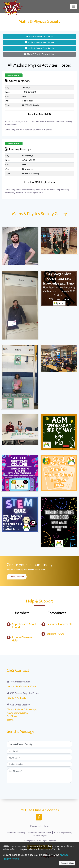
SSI (40, 836)
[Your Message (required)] (39, 776)
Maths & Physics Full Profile (39, 36)
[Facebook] (39, 818)
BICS (63, 833)
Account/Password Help (23, 639)
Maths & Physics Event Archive (40, 48)
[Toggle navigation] (73, 6)
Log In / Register (17, 577)
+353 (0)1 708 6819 (16, 698)
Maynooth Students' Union (40, 833)
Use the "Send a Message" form (22, 686)
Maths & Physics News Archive (39, 42)
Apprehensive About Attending (24, 626)
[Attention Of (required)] (39, 744)
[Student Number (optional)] (39, 764)
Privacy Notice (40, 826)
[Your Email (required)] (39, 751)
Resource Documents (59, 624)
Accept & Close (67, 863)
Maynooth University (16, 833)
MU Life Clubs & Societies (40, 810)
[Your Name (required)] (39, 758)
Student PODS (55, 634)
